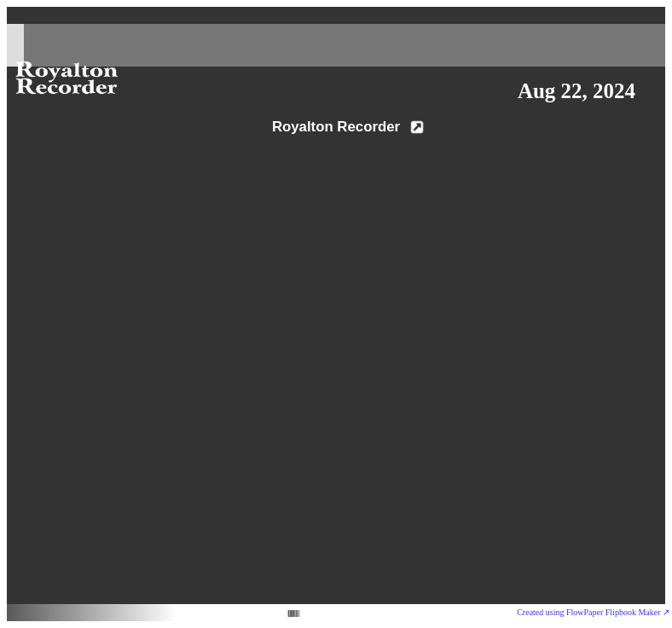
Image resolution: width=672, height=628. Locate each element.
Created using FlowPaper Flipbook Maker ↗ (593, 612)
